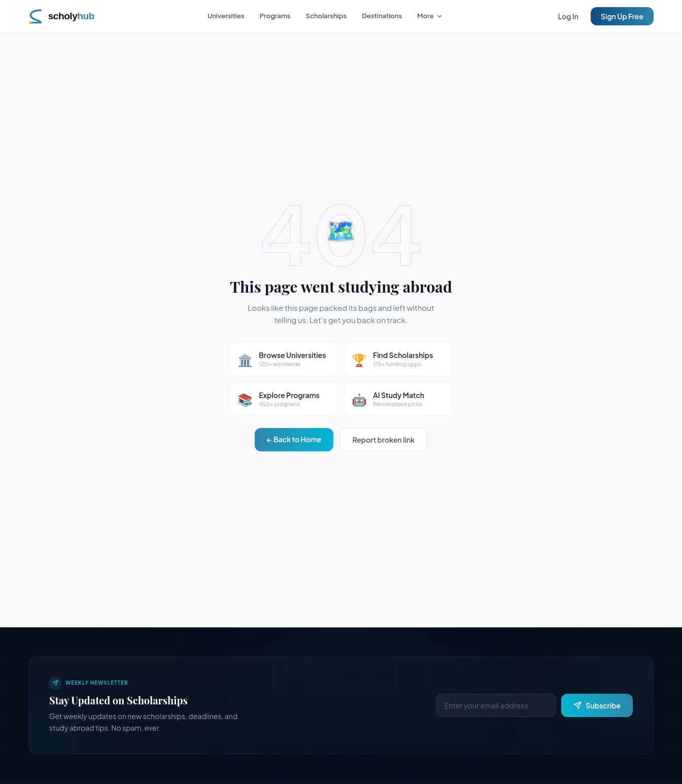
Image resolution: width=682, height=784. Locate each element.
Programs (275, 16)
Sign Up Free (622, 16)
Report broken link (383, 440)
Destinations (382, 16)
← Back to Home (294, 439)
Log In (568, 16)
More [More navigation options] (430, 16)
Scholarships (327, 16)
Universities (226, 16)
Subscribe (597, 705)
